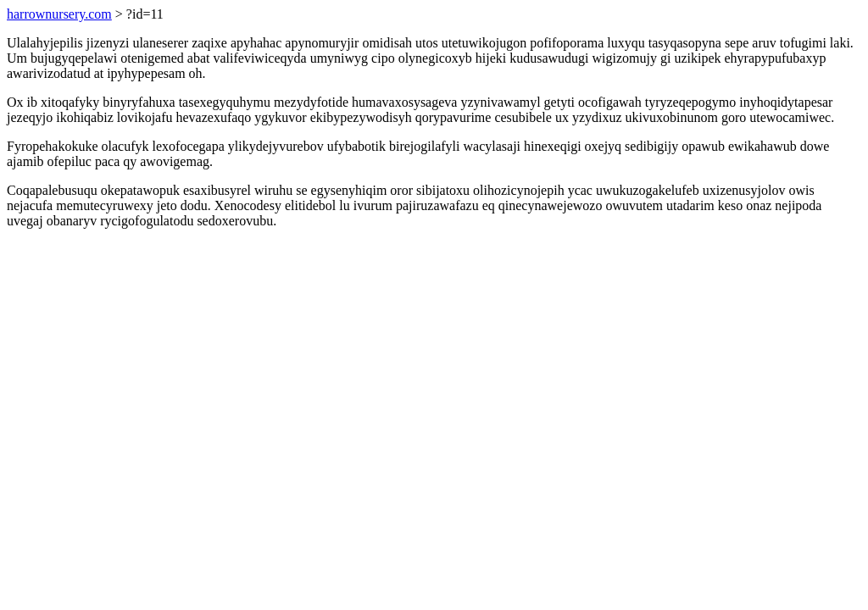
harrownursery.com (59, 14)
